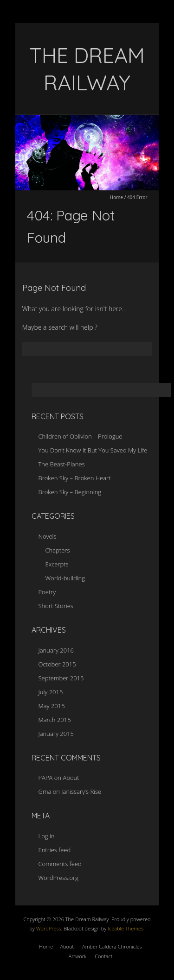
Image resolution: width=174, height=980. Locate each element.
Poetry (47, 592)
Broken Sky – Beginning (70, 492)
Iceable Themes (126, 928)
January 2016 (56, 650)
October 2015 (57, 664)
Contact (103, 956)
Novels (48, 536)
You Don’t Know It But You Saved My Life (93, 450)
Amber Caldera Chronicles (112, 946)
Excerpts (57, 564)
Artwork (78, 956)
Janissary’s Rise (81, 792)
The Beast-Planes (62, 464)
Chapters (58, 550)
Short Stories (56, 606)
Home (116, 197)
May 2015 (52, 706)
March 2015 (55, 720)
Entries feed (55, 850)
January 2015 (56, 734)
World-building (65, 578)
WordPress (48, 928)
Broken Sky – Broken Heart (75, 478)
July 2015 (51, 692)
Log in (47, 836)
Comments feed (60, 864)
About (71, 778)
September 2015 (61, 678)
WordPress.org (58, 878)
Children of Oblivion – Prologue (81, 436)
